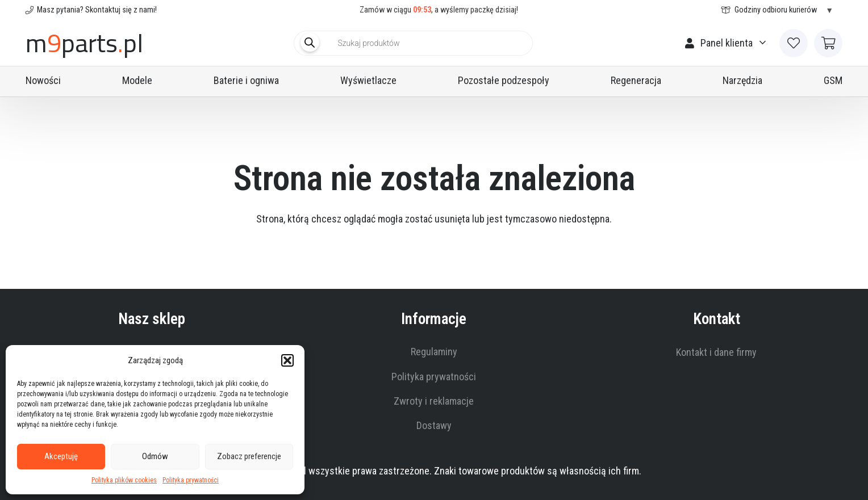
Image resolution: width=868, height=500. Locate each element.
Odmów (155, 456)
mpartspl (84, 43)
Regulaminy (434, 352)
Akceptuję (61, 456)
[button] (287, 360)
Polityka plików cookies (124, 480)
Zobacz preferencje (249, 456)
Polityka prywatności (191, 480)
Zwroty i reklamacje (434, 401)
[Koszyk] (828, 43)
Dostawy (434, 425)
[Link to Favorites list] (794, 43)
